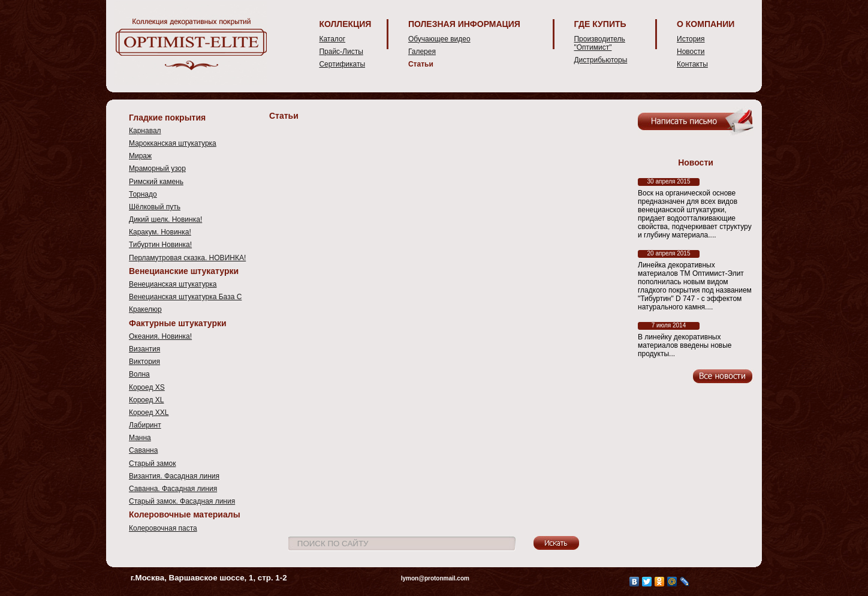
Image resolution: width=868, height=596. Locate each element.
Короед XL (146, 400)
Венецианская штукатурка (173, 284)
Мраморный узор (157, 168)
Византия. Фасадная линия (174, 476)
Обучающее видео (439, 39)
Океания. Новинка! (160, 336)
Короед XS (147, 387)
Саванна (143, 450)
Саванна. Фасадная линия (173, 489)
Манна (140, 438)
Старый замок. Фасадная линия (182, 501)
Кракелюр (145, 309)
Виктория (144, 362)
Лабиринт (145, 425)
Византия (144, 349)
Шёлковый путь (155, 207)
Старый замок (152, 463)
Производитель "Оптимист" (599, 43)
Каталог (332, 39)
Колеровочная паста (163, 528)
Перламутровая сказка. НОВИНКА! (187, 258)
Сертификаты (342, 64)
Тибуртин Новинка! (160, 245)
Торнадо (143, 194)
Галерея (422, 52)
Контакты (692, 64)
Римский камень (156, 182)
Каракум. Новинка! (160, 232)
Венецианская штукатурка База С (185, 297)
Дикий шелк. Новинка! (165, 219)
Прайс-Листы (341, 52)
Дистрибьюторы (600, 60)
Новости (691, 52)
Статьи (421, 64)
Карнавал (145, 131)
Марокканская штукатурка (173, 143)
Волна (139, 374)
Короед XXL (149, 413)
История (691, 39)
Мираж (140, 156)
